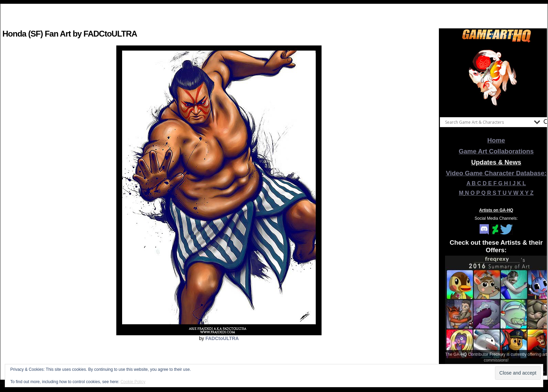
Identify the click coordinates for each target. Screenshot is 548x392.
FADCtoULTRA (222, 338)
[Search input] (488, 122)
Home (496, 140)
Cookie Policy (133, 382)
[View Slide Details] (496, 78)
